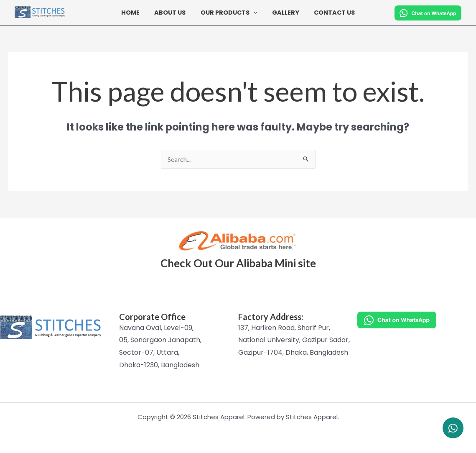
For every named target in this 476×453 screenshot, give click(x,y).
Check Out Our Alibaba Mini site (238, 263)
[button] (253, 13)
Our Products (229, 13)
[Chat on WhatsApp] (417, 320)
